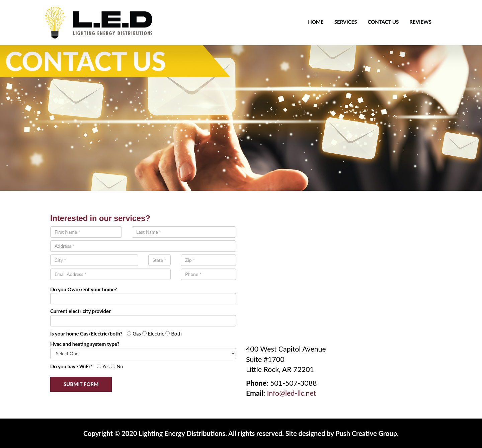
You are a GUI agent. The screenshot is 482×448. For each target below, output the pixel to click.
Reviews (420, 22)
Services (346, 22)
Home (316, 22)
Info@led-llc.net (291, 393)
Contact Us (383, 22)
